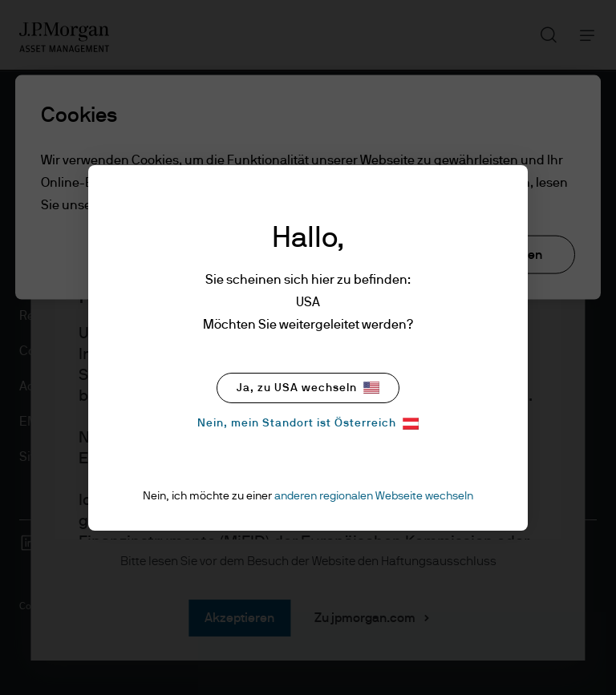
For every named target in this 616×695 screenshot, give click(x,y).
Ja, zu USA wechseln (308, 388)
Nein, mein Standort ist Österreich (308, 424)
